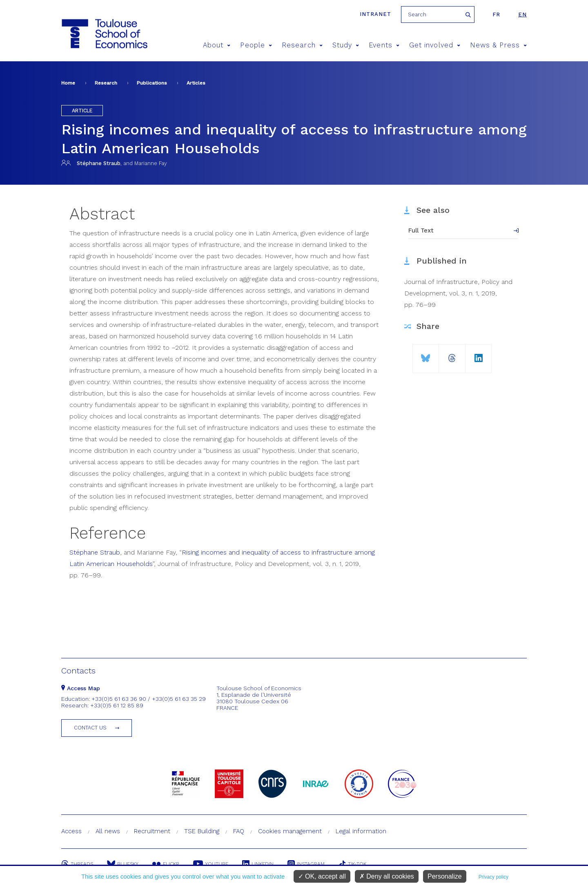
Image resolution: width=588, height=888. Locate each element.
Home (68, 83)
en (522, 15)
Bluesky (123, 864)
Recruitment (152, 831)
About (217, 45)
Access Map (81, 688)
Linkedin (258, 864)
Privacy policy (493, 877)
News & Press (498, 45)
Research (302, 45)
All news (108, 831)
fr (496, 15)
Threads (77, 864)
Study (346, 45)
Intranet (375, 14)
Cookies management (290, 831)
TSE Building (202, 831)
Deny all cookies (387, 876)
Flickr (166, 864)
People (256, 45)
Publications (152, 83)
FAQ (239, 831)
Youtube (211, 864)
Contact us (90, 728)
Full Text (421, 230)
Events (384, 45)
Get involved (435, 45)
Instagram (306, 864)
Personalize (445, 876)
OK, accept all (322, 876)
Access (71, 831)
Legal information (361, 831)
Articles (196, 83)
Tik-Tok (352, 864)
